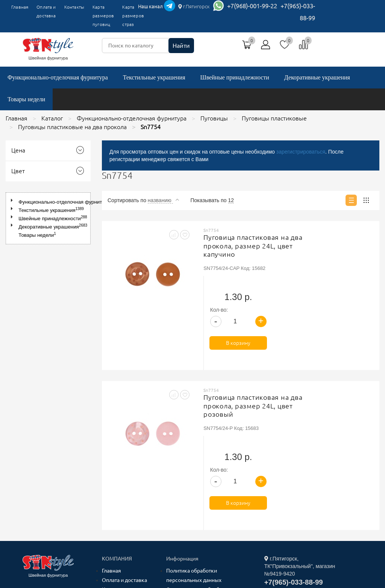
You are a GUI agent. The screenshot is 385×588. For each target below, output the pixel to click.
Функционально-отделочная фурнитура (58, 77)
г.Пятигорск (194, 6)
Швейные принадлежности (235, 77)
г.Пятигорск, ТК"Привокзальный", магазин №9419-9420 (300, 456)
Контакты (74, 7)
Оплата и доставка (46, 11)
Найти (181, 46)
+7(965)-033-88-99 (294, 472)
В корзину (345, 288)
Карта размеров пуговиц (103, 16)
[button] (13, 200)
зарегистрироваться (301, 152)
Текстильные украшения (154, 77)
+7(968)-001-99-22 (252, 6)
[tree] (48, 218)
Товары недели (26, 99)
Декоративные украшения (317, 77)
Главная (20, 7)
